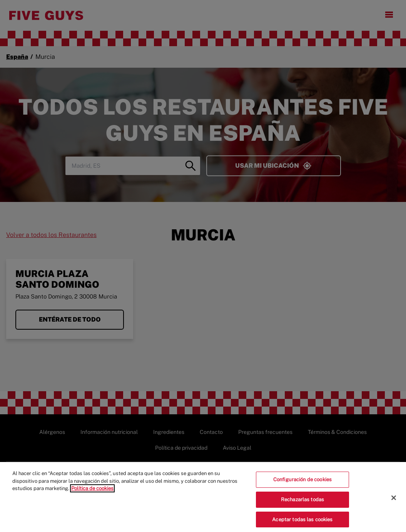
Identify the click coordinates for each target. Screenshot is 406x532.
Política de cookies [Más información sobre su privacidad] (92, 491)
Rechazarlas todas (302, 502)
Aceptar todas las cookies (302, 522)
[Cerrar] (394, 501)
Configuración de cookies (302, 483)
